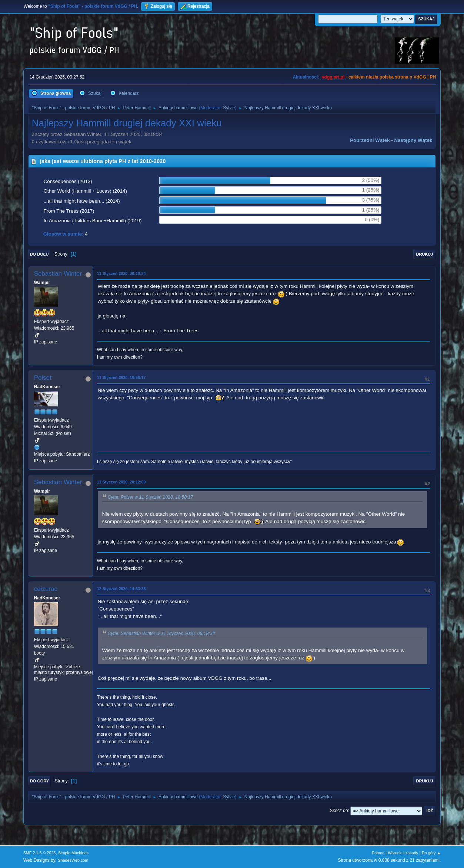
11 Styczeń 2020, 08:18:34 (121, 273)
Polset (43, 378)
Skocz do (339, 811)
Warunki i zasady (403, 853)
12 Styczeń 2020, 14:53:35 (121, 589)
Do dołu (39, 254)
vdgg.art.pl (333, 77)
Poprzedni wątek (370, 140)
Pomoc (378, 853)
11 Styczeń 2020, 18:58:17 (121, 378)
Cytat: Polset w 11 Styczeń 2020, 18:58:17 (151, 497)
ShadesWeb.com (73, 860)
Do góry (40, 781)
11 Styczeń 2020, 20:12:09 (121, 482)
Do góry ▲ (431, 853)
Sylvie (229, 108)
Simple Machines (73, 853)
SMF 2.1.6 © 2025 (40, 853)
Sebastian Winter (58, 274)
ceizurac (46, 589)
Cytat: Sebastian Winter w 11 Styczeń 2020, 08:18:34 (161, 633)
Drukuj (425, 254)
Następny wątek (413, 140)
